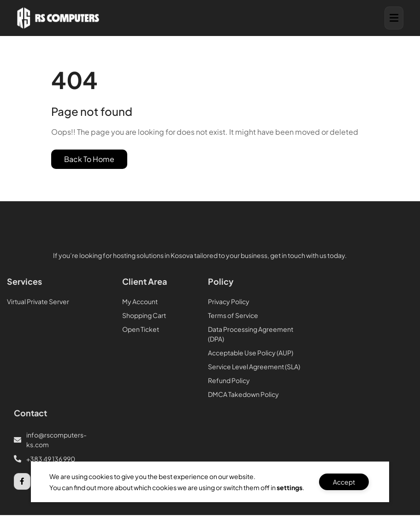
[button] (394, 18)
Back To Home (89, 159)
